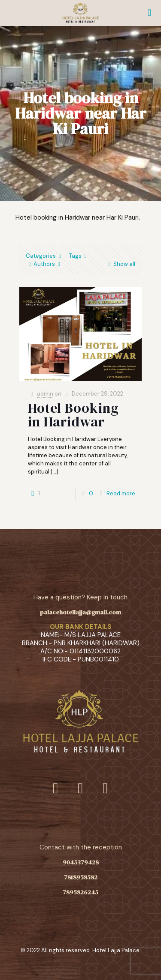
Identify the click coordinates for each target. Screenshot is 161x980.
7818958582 (81, 877)
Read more (121, 493)
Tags (79, 256)
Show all (120, 264)
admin (45, 394)
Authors (44, 264)
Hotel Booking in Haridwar (73, 415)
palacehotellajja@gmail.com (80, 612)
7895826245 (80, 892)
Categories (45, 256)
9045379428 (81, 862)
